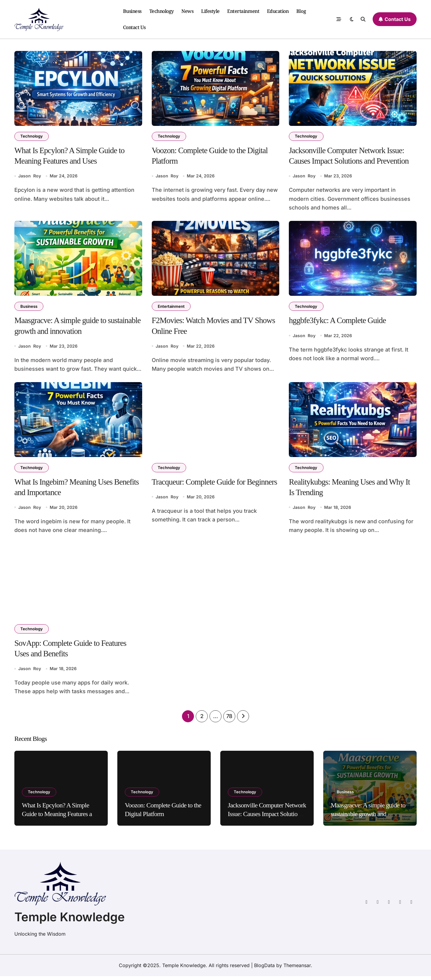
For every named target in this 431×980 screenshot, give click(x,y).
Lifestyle (210, 11)
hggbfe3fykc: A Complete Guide (339, 322)
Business (132, 11)
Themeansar (297, 969)
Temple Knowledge (70, 921)
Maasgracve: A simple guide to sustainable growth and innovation (368, 818)
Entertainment (243, 11)
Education (278, 11)
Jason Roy (30, 177)
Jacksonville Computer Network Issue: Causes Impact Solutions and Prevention (267, 818)
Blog (301, 11)
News (187, 11)
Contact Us (134, 27)
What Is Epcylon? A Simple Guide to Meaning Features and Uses (60, 818)
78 (229, 720)
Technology (162, 11)
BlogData (264, 969)
